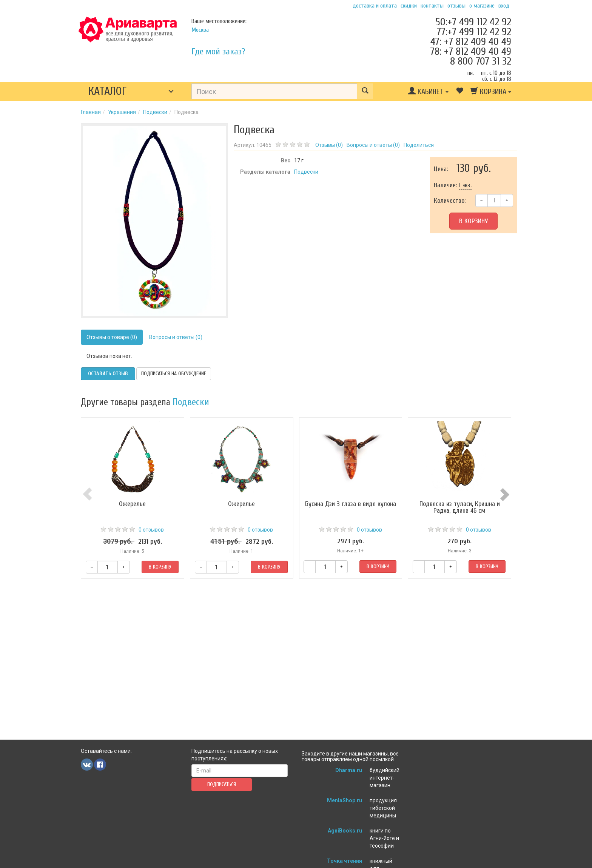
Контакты (432, 6)
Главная (91, 112)
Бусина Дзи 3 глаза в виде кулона (351, 504)
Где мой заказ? (218, 52)
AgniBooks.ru (345, 831)
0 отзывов (151, 530)
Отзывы (456, 6)
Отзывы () (329, 145)
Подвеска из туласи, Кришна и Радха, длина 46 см (460, 507)
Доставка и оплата (375, 6)
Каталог (107, 91)
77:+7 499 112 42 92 (474, 32)
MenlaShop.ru (345, 800)
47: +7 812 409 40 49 (471, 42)
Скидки (409, 6)
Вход (504, 6)
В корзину (473, 221)
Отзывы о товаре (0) (112, 337)
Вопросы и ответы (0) (176, 337)
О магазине (482, 6)
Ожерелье (132, 504)
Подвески (155, 112)
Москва (200, 30)
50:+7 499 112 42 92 (473, 22)
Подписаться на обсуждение (174, 374)
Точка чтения (345, 861)
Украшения (122, 112)
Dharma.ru (349, 770)
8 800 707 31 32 (481, 61)
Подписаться (222, 784)
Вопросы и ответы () (373, 145)
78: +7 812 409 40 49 (471, 51)
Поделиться (419, 145)
